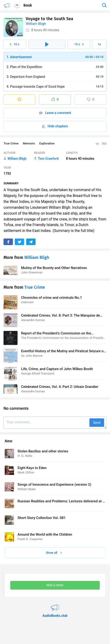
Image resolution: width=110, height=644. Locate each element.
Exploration (47, 143)
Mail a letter (55, 585)
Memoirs (29, 143)
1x (99, 44)
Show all (54, 553)
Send (97, 423)
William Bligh (36, 24)
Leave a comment (55, 113)
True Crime (11, 143)
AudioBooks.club (55, 604)
